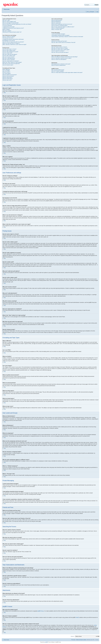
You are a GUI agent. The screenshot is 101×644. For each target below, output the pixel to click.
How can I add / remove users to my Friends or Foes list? (63, 42)
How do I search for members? (58, 51)
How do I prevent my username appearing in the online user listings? (17, 24)
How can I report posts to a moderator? (11, 61)
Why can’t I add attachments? (9, 58)
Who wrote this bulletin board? (58, 70)
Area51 (77, 617)
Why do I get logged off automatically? (11, 23)
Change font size (97, 9)
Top (5, 93)
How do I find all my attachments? (59, 65)
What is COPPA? (6, 29)
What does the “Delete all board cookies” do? (12, 32)
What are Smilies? (6, 72)
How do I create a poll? (7, 53)
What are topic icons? (7, 80)
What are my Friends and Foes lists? (59, 41)
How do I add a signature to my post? (10, 52)
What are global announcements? (10, 75)
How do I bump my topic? (8, 65)
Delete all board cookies (81, 640)
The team (73, 640)
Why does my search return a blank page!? (60, 50)
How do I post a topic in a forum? (9, 49)
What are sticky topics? (7, 77)
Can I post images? (7, 73)
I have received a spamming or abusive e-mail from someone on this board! (67, 37)
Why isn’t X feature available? (58, 71)
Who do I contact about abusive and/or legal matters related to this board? (67, 72)
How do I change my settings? (9, 37)
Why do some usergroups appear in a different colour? (63, 27)
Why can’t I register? (7, 31)
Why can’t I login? (6, 20)
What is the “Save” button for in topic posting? (12, 62)
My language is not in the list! (9, 41)
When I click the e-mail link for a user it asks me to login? (14, 44)
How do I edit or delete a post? (9, 50)
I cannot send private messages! (58, 34)
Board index (7, 9)
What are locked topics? (8, 79)
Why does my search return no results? (60, 48)
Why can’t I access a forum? (9, 57)
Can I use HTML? (6, 71)
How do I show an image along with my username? (13, 42)
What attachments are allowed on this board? (61, 64)
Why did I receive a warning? (9, 60)
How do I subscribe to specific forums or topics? (61, 58)
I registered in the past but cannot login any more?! (13, 28)
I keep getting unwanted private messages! (60, 35)
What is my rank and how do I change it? (11, 43)
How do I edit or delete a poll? (9, 56)
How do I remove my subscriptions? (59, 59)
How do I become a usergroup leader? (59, 25)
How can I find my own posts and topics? (60, 52)
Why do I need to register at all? (9, 21)
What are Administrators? (57, 20)
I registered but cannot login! (9, 27)
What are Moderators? (56, 21)
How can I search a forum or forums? (59, 47)
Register (92, 12)
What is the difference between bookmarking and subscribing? (64, 57)
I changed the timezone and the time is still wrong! (13, 39)
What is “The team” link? (57, 29)
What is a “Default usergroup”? (58, 28)
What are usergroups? (56, 23)
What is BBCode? (6, 69)
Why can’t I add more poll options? (10, 54)
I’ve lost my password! (7, 25)
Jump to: (72, 636)
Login (97, 12)
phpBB (46, 642)
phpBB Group (41, 611)
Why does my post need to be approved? (11, 64)
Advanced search (95, 6)
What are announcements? (8, 76)
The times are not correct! (8, 38)
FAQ (88, 12)
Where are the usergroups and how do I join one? (62, 24)
